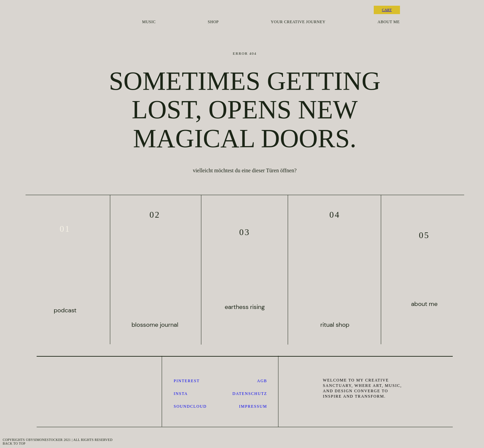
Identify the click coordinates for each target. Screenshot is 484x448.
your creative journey (298, 22)
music (149, 22)
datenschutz (250, 394)
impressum (253, 406)
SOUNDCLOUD (190, 406)
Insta (181, 394)
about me (389, 22)
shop (213, 22)
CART (387, 10)
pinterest (187, 381)
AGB (262, 381)
